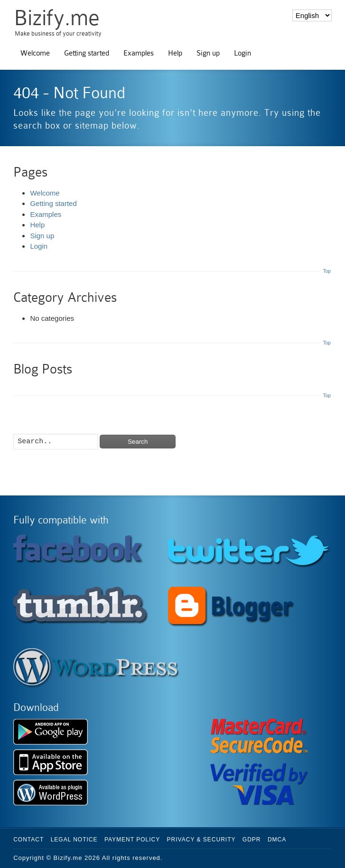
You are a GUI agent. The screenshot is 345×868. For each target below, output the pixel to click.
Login (242, 53)
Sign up (208, 53)
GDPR (252, 840)
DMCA (277, 840)
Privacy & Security (201, 840)
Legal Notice (74, 840)
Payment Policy (132, 840)
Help (175, 53)
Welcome (35, 53)
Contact (28, 840)
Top (327, 271)
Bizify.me (57, 18)
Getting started (87, 53)
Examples (139, 53)
